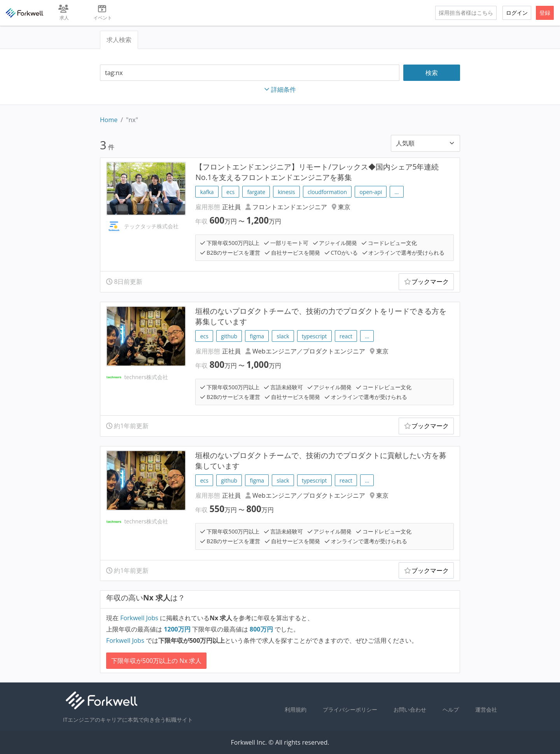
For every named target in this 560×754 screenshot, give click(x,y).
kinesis (286, 192)
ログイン (517, 13)
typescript (314, 336)
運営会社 (486, 709)
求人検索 (119, 40)
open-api (371, 192)
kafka (207, 192)
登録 (545, 13)
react (346, 336)
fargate (256, 192)
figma (257, 336)
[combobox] (250, 73)
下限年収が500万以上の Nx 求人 (156, 661)
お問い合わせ (410, 709)
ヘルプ (451, 709)
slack (283, 336)
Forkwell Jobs (139, 618)
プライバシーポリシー (350, 709)
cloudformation (327, 192)
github (229, 336)
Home (109, 120)
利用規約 (296, 709)
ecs (230, 192)
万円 (178, 629)
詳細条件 (280, 89)
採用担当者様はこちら (466, 13)
